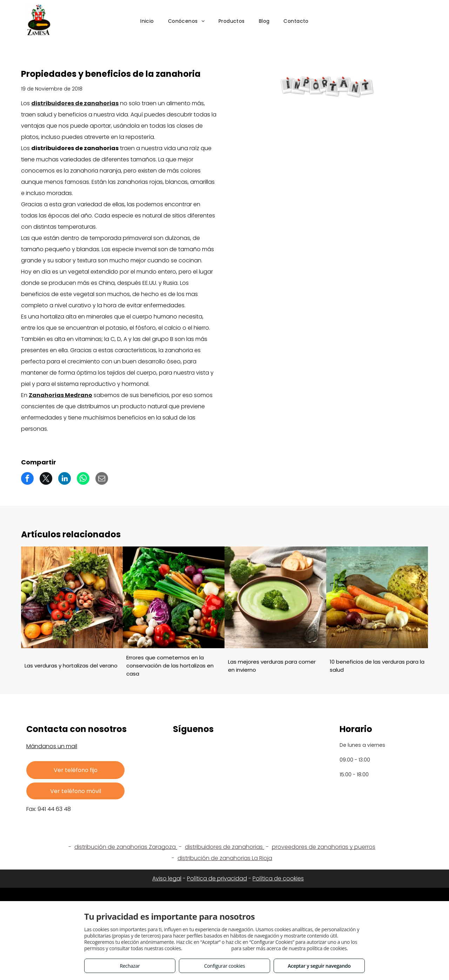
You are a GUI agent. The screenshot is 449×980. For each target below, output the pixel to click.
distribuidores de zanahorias (75, 103)
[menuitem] (147, 22)
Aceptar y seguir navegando (319, 966)
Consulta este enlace (207, 948)
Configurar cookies (225, 966)
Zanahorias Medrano (61, 395)
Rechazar (130, 966)
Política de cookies (278, 878)
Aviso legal (167, 878)
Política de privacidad (217, 878)
